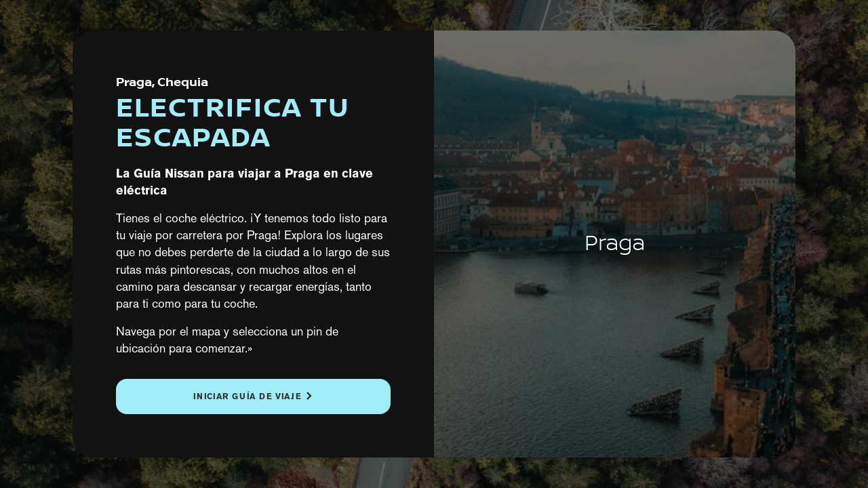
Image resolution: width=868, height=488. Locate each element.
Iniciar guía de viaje (248, 396)
